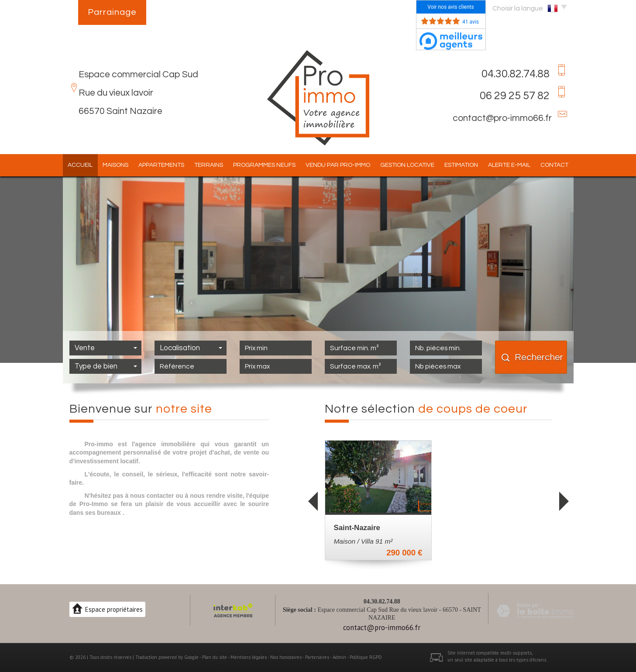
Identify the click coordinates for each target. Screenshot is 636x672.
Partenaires (317, 657)
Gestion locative (407, 165)
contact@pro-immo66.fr (502, 118)
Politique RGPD (366, 657)
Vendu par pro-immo (338, 165)
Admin (339, 657)
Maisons (115, 165)
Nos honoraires (286, 657)
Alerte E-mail (509, 165)
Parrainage (112, 12)
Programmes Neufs (264, 165)
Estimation (461, 165)
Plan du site (215, 657)
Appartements (161, 165)
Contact (554, 165)
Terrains (209, 165)
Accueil (80, 165)
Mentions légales (249, 657)
